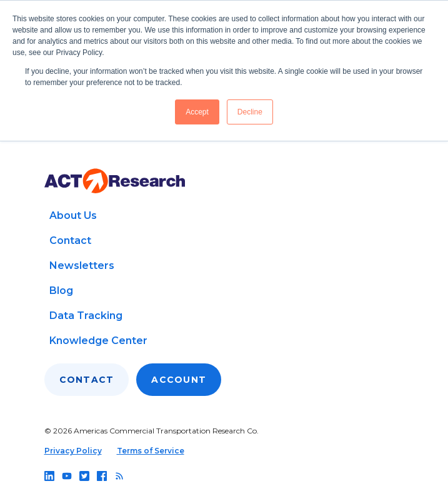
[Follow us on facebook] (102, 476)
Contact (70, 240)
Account (179, 380)
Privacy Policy (73, 451)
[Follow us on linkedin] (49, 476)
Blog (61, 291)
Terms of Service (151, 451)
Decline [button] (250, 112)
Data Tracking (86, 316)
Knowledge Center (98, 341)
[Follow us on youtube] (67, 476)
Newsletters (82, 266)
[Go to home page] (115, 181)
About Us (73, 215)
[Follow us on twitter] (84, 476)
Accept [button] (197, 112)
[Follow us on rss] (119, 476)
